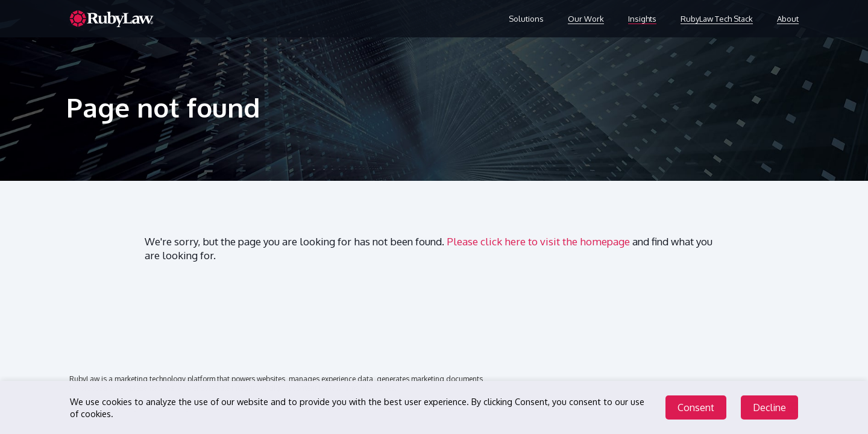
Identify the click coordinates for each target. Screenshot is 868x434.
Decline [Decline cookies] (769, 408)
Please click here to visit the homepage (538, 241)
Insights (642, 19)
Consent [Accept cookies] (696, 408)
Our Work (586, 19)
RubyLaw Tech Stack (717, 19)
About (788, 19)
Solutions (526, 19)
